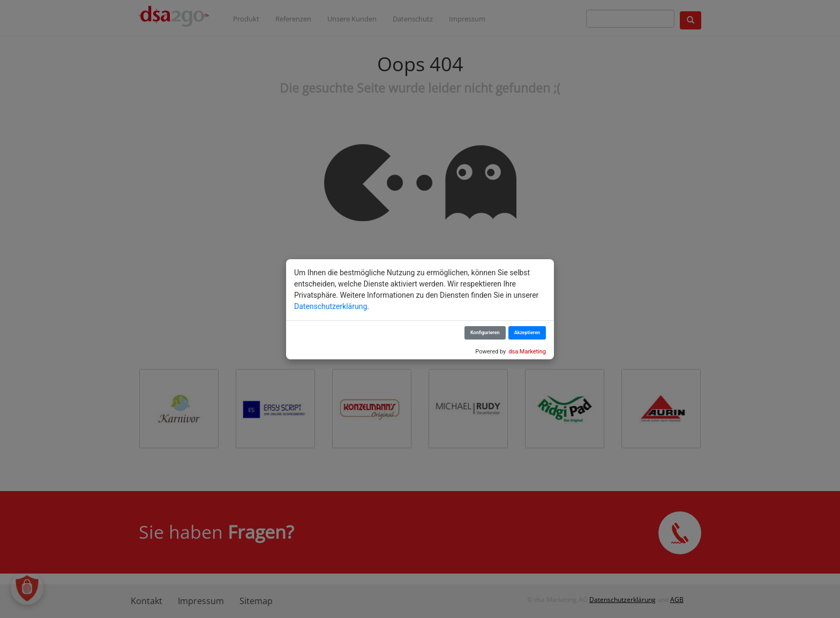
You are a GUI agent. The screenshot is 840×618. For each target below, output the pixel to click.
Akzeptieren (527, 333)
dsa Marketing (527, 352)
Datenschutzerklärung (331, 306)
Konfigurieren (485, 333)
